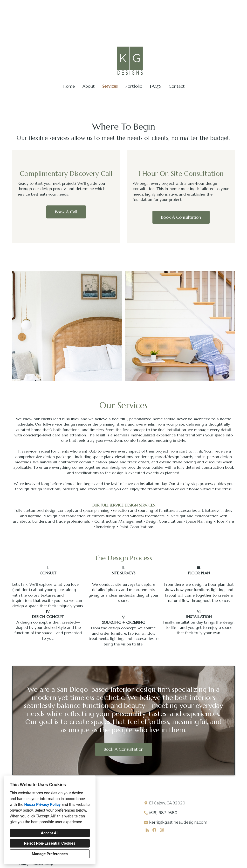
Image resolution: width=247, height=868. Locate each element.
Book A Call (66, 212)
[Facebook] (154, 830)
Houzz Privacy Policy (42, 805)
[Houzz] (147, 830)
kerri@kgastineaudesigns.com (214, 6)
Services (110, 86)
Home (69, 86)
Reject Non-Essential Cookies (50, 843)
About (89, 86)
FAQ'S (155, 86)
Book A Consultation (181, 217)
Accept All (50, 833)
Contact (177, 86)
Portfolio (134, 86)
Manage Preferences (50, 854)
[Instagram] (162, 830)
